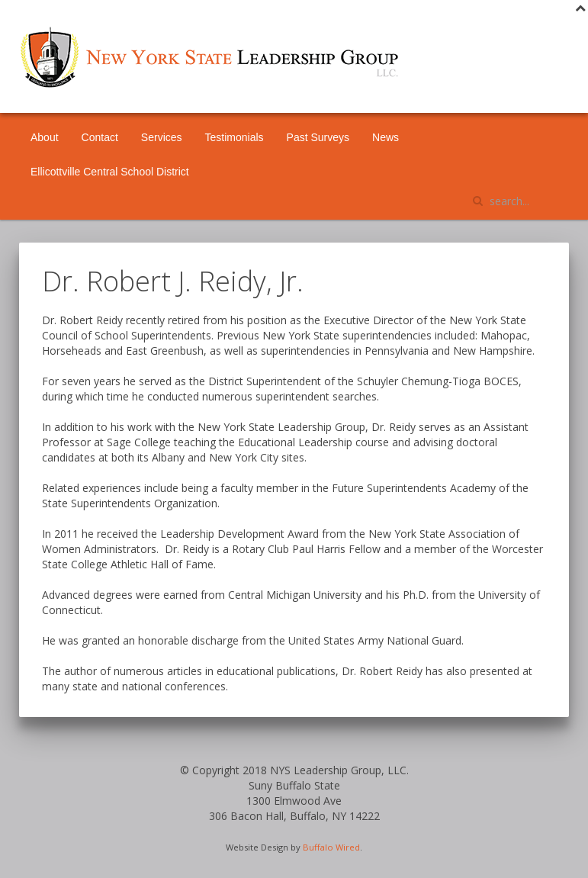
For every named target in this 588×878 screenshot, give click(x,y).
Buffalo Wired (331, 847)
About (45, 137)
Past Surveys (318, 137)
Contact (100, 137)
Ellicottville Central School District (110, 172)
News (386, 137)
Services (162, 137)
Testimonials (235, 137)
